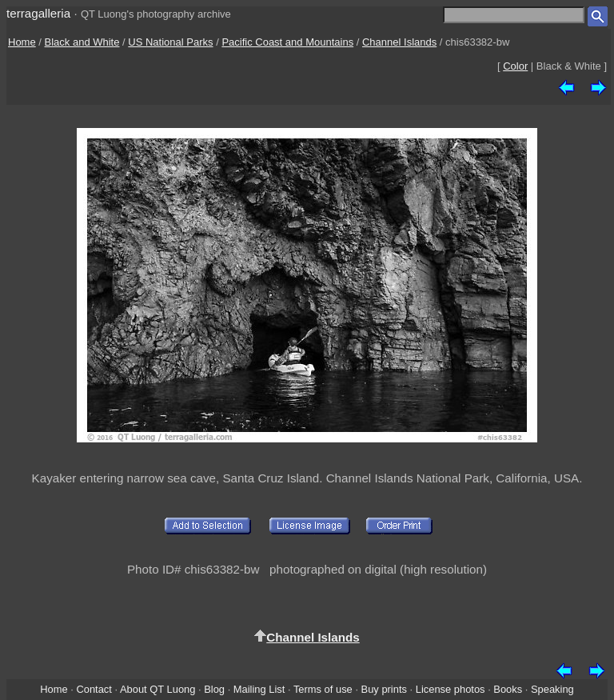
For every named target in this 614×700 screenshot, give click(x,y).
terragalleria (38, 13)
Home (22, 42)
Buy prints (384, 689)
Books (508, 689)
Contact (94, 689)
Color (515, 66)
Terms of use (323, 689)
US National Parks (170, 42)
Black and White (82, 42)
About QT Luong (157, 689)
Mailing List (259, 689)
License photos (451, 689)
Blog (214, 689)
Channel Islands (399, 42)
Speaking (552, 689)
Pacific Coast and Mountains (287, 42)
